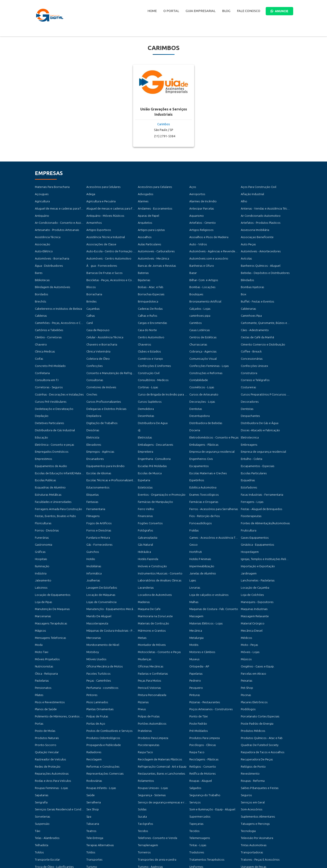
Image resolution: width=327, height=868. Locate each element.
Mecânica (195, 601)
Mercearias (93, 608)
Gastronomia (43, 521)
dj (139, 414)
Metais (142, 608)
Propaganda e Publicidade (102, 708)
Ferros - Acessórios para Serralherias (211, 487)
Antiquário (41, 214)
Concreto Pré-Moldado (49, 354)
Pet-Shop (246, 654)
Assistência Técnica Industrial (104, 234)
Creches (91, 381)
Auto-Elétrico (43, 247)
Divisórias (92, 414)
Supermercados (199, 774)
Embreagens (248, 427)
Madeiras (143, 574)
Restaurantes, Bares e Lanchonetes (159, 734)
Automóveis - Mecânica (152, 254)
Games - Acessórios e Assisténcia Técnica (214, 514)
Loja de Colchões (251, 567)
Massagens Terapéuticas (49, 594)
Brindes (91, 294)
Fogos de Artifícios (98, 501)
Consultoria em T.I (46, 367)
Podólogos (248, 674)
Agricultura (42, 200)
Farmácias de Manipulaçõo (154, 481)
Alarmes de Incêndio (202, 200)
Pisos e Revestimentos (49, 668)
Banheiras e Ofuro (200, 260)
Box (243, 287)
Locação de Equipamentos (51, 567)
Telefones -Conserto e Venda (156, 794)
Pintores (92, 661)
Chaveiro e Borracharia (100, 334)
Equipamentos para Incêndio (104, 447)
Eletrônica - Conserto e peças (53, 427)
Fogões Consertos (149, 501)
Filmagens (92, 494)
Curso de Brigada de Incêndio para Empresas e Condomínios (175, 381)
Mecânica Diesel (250, 601)
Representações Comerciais (103, 734)
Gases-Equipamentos (253, 514)
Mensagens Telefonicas (49, 608)
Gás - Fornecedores (98, 521)
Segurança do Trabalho (203, 754)
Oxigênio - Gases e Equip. (256, 634)
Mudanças (144, 628)
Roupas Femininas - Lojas (50, 748)
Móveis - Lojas (249, 621)
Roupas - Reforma (252, 741)
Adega (90, 193)
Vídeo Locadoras (97, 841)
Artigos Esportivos (98, 227)
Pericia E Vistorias (148, 654)
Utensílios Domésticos (48, 828)
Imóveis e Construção (151, 541)
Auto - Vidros (197, 240)
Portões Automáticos (151, 688)
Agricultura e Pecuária (100, 200)
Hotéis (90, 534)
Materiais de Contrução (152, 594)
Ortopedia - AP (198, 634)
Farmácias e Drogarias (203, 481)
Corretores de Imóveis (100, 374)
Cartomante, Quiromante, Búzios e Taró (265, 314)
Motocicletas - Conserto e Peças (157, 621)
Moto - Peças (249, 614)
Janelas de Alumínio (201, 547)
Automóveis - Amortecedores (259, 247)
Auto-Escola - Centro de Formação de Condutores (117, 247)
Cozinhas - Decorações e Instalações (57, 381)
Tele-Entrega (94, 794)
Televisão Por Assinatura (255, 794)
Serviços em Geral (252, 761)
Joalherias (92, 554)
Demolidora (145, 394)
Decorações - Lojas (201, 387)
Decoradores (249, 387)
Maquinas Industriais (253, 581)
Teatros (91, 788)
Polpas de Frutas (96, 681)
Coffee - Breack (250, 340)
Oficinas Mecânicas (149, 634)
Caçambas (92, 300)
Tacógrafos (145, 781)
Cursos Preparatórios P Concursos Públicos (267, 381)
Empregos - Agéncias (99, 434)
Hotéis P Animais (199, 534)
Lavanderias (145, 561)
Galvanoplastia (147, 514)
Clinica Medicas (44, 340)
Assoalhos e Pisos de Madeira (207, 234)
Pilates (39, 661)
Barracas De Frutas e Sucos (103, 267)
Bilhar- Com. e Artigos (203, 274)
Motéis (193, 614)
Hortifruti (195, 527)
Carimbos (195, 314)
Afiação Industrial (251, 193)
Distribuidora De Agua (151, 407)
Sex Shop (92, 768)
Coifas (39, 347)
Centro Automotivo (150, 327)
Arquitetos (145, 220)
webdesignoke (198, 841)
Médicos (246, 608)
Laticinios (41, 561)
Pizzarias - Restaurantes (203, 668)
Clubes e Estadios (148, 340)
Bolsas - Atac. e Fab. (150, 280)
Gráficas (40, 527)
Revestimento (249, 734)
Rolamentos (145, 741)
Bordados (41, 287)
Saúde (90, 754)
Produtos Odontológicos (102, 701)
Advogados (145, 193)
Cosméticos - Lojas (201, 374)
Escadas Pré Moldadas (151, 447)
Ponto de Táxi (198, 681)
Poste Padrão (198, 688)
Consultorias (94, 367)
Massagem (196, 587)
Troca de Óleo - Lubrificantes (52, 821)
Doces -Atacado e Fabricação (258, 414)
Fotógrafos (145, 507)
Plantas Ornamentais (99, 674)
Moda (38, 614)
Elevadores (93, 427)
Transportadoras (251, 808)
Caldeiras (40, 307)
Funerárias (41, 514)
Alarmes (143, 200)
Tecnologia (247, 788)
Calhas (90, 307)
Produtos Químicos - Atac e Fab (260, 701)
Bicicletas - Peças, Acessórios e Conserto (111, 274)
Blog (226, 11)
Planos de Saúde (45, 674)
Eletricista (92, 420)
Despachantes (249, 400)
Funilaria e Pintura (97, 514)
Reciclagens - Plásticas (202, 721)
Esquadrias (247, 461)
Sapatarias (41, 754)
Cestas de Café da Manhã (256, 327)
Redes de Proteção (47, 728)
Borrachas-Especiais (150, 287)
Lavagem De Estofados (100, 561)
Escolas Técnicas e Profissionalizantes (109, 461)
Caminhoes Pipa (250, 307)
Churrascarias (197, 334)
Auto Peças (248, 240)
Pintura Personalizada (151, 661)
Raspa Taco (145, 714)
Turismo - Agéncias (149, 821)
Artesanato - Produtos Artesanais (55, 227)
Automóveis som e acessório (207, 254)
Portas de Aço (95, 688)
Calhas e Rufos (147, 307)
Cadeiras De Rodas (149, 300)
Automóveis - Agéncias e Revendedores (214, 247)
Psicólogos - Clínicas (201, 708)
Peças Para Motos (148, 647)
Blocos (91, 280)
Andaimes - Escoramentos (154, 207)
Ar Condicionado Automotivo (259, 214)
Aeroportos (197, 193)
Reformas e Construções (102, 728)
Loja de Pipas (43, 574)
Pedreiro (195, 647)
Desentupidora (199, 400)
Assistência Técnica (46, 234)
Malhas (193, 574)
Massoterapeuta (96, 594)
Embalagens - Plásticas (203, 427)
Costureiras (248, 374)
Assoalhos (144, 234)
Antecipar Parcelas (200, 207)
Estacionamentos (97, 467)
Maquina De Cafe (148, 581)
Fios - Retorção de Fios (203, 494)
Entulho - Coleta (251, 441)
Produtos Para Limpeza (152, 701)
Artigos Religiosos (200, 227)
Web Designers (147, 841)
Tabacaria (92, 781)
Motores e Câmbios (201, 621)
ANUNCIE (279, 11)
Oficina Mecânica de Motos (103, 634)
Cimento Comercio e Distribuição (261, 334)
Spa (88, 774)
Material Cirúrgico (252, 594)
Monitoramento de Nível (102, 614)
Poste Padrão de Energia (256, 688)
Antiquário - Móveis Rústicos (104, 214)
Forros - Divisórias (46, 507)
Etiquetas (92, 474)
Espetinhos (196, 461)
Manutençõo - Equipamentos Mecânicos (111, 581)
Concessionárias (251, 347)
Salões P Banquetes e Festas (258, 748)
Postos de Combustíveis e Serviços (107, 694)
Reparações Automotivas (50, 734)
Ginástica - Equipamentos (256, 521)
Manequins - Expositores (256, 574)
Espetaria (143, 461)
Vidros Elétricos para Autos (154, 834)
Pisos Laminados (96, 668)
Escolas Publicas (44, 461)
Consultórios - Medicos (152, 367)
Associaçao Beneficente (255, 234)
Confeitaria (42, 360)
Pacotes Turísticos (97, 641)
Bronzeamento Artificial (204, 294)
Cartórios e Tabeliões (48, 320)
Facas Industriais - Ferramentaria (260, 474)
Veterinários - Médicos (48, 834)
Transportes (94, 814)
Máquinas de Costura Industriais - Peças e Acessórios (118, 601)
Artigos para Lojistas (150, 227)
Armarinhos (93, 220)
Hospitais (40, 534)
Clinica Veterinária (97, 340)
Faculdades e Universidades (52, 481)
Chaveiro (40, 334)
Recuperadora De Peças (255, 721)
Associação (42, 240)
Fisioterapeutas (250, 494)
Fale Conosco (249, 11)
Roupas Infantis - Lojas (100, 748)
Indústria (40, 547)
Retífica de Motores (201, 734)
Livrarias (194, 561)
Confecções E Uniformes (153, 354)
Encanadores (94, 441)
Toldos (39, 808)
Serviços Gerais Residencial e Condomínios (61, 768)
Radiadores (93, 714)
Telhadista (41, 801)
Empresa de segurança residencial (210, 434)
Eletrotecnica (249, 420)
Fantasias (92, 481)
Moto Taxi (41, 621)
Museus (194, 628)
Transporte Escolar (46, 814)
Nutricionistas (43, 634)
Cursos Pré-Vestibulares (49, 387)
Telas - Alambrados (46, 794)
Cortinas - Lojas (147, 374)
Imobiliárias (93, 541)
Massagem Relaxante (253, 587)
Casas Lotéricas (199, 320)
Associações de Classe (100, 240)
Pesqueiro (196, 654)
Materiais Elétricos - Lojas (205, 594)
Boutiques (196, 287)
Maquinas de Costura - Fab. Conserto (212, 581)
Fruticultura (248, 507)
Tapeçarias (196, 781)
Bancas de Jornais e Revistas (155, 260)
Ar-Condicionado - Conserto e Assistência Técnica (65, 220)
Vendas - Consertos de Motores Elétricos (214, 828)
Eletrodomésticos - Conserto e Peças (212, 420)
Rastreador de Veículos (49, 721)
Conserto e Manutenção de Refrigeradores (113, 360)
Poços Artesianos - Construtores (209, 674)
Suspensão (41, 781)
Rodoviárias (94, 741)
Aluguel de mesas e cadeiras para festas (59, 207)
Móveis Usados (95, 628)
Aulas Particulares (148, 240)
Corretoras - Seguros (48, 374)
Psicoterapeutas (148, 708)
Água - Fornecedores (100, 260)
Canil (89, 314)
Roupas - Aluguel (199, 741)
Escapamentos (198, 447)
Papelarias (195, 641)
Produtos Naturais (46, 701)
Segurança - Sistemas (150, 754)
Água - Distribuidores (48, 260)
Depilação (41, 400)
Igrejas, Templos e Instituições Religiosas (265, 534)
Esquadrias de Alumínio (49, 467)
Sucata (142, 774)
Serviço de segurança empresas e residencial (165, 761)
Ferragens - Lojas (251, 481)
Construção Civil (148, 360)
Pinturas (194, 661)
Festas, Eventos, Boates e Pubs (53, 494)
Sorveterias (42, 774)
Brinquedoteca (147, 294)
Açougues (41, 193)
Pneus (141, 674)
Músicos (246, 628)
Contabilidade (198, 367)
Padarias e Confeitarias (152, 641)
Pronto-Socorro (45, 708)
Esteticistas (145, 467)
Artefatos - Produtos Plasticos (259, 220)
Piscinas (245, 661)
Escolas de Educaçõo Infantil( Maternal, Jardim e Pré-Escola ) (72, 454)
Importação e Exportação (256, 541)
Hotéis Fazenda (147, 534)
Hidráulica (144, 527)
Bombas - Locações (201, 280)
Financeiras (145, 494)
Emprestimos (43, 441)
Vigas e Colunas (199, 834)
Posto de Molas (44, 694)
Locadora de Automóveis (153, 567)
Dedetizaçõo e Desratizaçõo (52, 394)
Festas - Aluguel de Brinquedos (260, 487)
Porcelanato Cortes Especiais (258, 681)
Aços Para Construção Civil (257, 187)
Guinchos (92, 527)
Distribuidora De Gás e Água (258, 407)
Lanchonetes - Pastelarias (256, 554)
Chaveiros (144, 334)
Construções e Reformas (205, 360)
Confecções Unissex (253, 354)
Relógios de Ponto (252, 728)
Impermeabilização (201, 541)
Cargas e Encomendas (151, 314)
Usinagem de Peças (252, 821)
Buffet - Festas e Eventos (256, 294)
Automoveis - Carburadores (155, 247)
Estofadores (248, 467)
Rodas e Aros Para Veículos (51, 741)
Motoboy (92, 621)
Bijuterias (144, 274)
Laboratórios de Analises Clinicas (158, 554)
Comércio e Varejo (149, 347)
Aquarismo (196, 214)
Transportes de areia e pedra (155, 814)
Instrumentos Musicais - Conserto (158, 547)
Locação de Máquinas (99, 567)
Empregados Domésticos (50, 434)
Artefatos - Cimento (202, 220)
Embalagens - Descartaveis (154, 427)
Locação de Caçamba (254, 561)
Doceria (194, 414)
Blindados (247, 274)
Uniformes (196, 821)
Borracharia (93, 287)
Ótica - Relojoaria (45, 641)
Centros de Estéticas (202, 327)
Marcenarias (42, 587)
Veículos (143, 828)
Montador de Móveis (151, 614)
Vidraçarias (93, 834)
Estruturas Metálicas (47, 474)
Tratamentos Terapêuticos (205, 814)
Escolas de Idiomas (98, 454)
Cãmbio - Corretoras (47, 327)
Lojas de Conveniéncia (100, 574)
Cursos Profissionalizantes (102, 387)
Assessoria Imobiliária (254, 227)
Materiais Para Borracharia (51, 187)
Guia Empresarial (201, 11)
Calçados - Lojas (199, 300)
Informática (93, 547)
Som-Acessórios (250, 768)
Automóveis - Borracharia (50, 254)
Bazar (193, 267)
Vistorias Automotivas (48, 841)
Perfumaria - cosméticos (101, 654)
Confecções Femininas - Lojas (207, 354)
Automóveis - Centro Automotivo (107, 254)
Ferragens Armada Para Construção (56, 487)
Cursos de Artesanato (203, 381)
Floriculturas (42, 501)
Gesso (193, 521)
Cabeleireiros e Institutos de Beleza (56, 300)
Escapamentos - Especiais (256, 447)
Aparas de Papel (147, 214)
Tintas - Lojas (197, 801)
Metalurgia (196, 608)
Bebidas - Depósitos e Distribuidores (263, 267)
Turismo (91, 821)
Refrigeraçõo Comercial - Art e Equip (160, 728)
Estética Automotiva (202, 467)
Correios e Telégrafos (254, 367)
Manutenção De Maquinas (51, 581)
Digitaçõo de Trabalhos (101, 407)
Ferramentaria (95, 487)
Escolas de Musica (149, 454)
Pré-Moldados (198, 694)
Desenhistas (145, 400)
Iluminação (41, 541)
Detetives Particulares (48, 407)
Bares (38, 267)
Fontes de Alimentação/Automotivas (263, 501)
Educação (41, 420)
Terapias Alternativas (99, 801)
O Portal (171, 11)
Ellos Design (285, 862)
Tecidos (143, 788)
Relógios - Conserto (201, 728)
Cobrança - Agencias (201, 340)
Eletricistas (144, 420)
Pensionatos (42, 654)
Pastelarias (41, 647)
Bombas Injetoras (251, 280)
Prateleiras (144, 694)
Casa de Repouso (97, 320)
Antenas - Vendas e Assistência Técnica (264, 207)
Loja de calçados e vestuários (207, 567)
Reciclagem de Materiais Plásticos (158, 721)
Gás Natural (145, 521)
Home (152, 11)
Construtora (248, 360)
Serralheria (93, 761)
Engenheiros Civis (200, 441)
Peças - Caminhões (98, 647)
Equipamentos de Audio (50, 447)
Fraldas (194, 507)
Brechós (40, 294)
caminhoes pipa (199, 307)
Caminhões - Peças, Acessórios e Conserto (60, 314)
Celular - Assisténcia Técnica (103, 327)
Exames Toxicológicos (203, 474)
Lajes (192, 554)
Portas (39, 688)
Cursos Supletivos (149, 387)
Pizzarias (143, 668)
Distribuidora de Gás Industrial (53, 414)
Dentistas (195, 394)
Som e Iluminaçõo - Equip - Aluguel (210, 768)
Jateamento (42, 554)
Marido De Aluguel (98, 587)
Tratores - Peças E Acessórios (258, 814)
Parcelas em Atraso (252, 641)
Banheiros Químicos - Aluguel (259, 260)
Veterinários (248, 828)
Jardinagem (248, 547)
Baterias (143, 267)
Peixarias (246, 647)
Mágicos (40, 601)
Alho (244, 200)
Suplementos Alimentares (256, 774)
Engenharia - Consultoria (153, 441)
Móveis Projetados (46, 628)
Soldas (142, 768)
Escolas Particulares (253, 454)
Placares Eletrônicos (253, 668)
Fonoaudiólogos (199, 501)
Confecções (94, 354)
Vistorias (246, 834)
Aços (192, 187)
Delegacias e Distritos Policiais (105, 394)
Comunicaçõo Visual (202, 347)
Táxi (37, 788)
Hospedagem (249, 527)
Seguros (246, 754)
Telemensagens (199, 794)
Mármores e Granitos (151, 601)
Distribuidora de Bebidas (205, 407)
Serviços (194, 761)
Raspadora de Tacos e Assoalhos (260, 714)
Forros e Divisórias (98, 507)
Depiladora (93, 400)
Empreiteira (145, 434)
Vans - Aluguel (95, 828)
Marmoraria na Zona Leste (154, 587)
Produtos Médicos (252, 694)
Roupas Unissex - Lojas (151, 748)
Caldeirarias (248, 300)
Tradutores (196, 808)
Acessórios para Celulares (102, 187)
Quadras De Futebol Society (258, 708)
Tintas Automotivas (253, 801)
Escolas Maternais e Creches (206, 454)
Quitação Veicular (46, 714)
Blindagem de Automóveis (51, 280)
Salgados (195, 748)
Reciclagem (93, 721)
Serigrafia (41, 761)
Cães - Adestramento (254, 320)
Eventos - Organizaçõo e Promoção (159, 474)
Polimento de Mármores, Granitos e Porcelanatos (65, 681)
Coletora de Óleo (97, 347)
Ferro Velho (145, 487)
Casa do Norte (147, 320)
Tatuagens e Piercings (254, 781)
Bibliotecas (42, 274)
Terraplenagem (147, 801)
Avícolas (246, 254)
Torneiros (144, 808)
